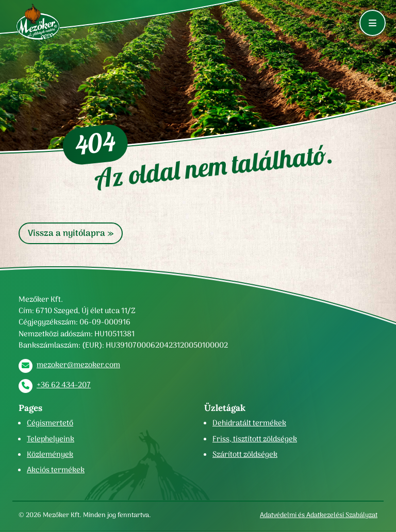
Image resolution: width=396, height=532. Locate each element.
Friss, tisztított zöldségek (255, 439)
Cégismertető (50, 423)
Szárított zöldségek (245, 454)
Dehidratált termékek (249, 423)
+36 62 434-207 (64, 385)
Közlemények (50, 454)
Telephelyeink (51, 439)
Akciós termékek (56, 470)
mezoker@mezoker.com (78, 365)
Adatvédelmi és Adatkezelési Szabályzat (319, 515)
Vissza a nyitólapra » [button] (71, 233)
